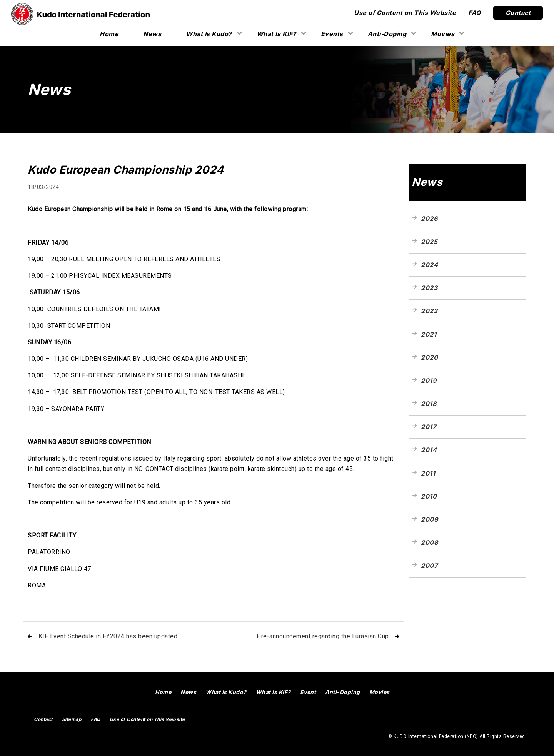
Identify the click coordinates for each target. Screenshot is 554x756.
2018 (429, 404)
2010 (429, 496)
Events (332, 34)
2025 (429, 242)
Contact (518, 13)
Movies (443, 34)
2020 (429, 357)
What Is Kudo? (209, 34)
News (152, 34)
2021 (429, 334)
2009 (429, 519)
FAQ (475, 13)
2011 (428, 473)
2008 (429, 542)
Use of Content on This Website (405, 13)
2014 (429, 450)
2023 (429, 288)
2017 (428, 427)
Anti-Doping (387, 34)
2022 (429, 311)
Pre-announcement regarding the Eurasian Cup (323, 636)
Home (109, 34)
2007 (429, 566)
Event (308, 692)
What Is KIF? (276, 34)
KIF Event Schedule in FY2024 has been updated (108, 636)
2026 (429, 219)
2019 (429, 381)
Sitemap (72, 719)
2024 (429, 265)
